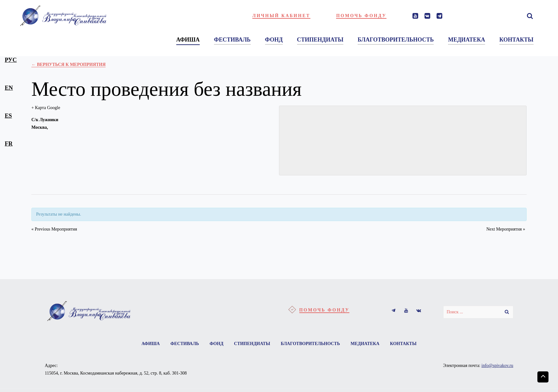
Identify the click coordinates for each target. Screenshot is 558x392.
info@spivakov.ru (497, 366)
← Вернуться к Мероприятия (68, 65)
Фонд (217, 344)
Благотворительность (310, 344)
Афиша (151, 344)
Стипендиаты (252, 344)
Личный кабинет (281, 16)
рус (11, 60)
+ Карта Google (46, 108)
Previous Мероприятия (54, 229)
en (9, 88)
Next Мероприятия (506, 229)
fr (9, 144)
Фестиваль (185, 344)
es (8, 116)
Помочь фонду (361, 16)
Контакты (403, 344)
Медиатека (365, 344)
